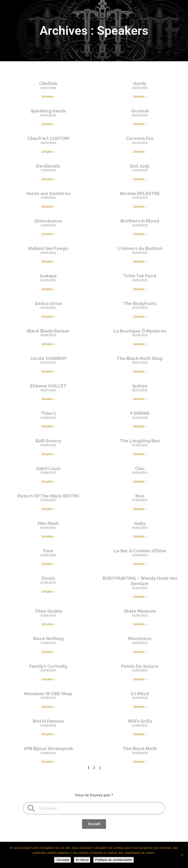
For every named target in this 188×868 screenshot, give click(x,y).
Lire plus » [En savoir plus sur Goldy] (140, 97)
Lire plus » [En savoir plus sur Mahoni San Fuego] (48, 261)
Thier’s (48, 413)
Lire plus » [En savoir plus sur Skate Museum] (140, 624)
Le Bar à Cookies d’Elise (140, 551)
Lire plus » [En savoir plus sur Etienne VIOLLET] (48, 399)
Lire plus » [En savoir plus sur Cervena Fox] (140, 152)
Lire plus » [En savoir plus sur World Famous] (48, 734)
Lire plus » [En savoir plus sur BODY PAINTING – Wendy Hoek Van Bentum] (140, 597)
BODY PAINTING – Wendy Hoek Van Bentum (140, 581)
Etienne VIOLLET (48, 386)
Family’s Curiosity (48, 666)
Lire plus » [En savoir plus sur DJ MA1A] (140, 707)
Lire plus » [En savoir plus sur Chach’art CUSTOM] (48, 152)
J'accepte (63, 860)
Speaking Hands (48, 111)
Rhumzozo (140, 639)
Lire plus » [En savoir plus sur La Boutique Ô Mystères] (140, 344)
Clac (140, 468)
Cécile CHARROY (48, 358)
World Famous (48, 721)
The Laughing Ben (140, 441)
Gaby (140, 523)
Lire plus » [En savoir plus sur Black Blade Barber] (48, 344)
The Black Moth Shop (140, 358)
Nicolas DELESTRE (140, 193)
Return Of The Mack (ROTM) (48, 496)
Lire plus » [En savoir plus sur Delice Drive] (48, 317)
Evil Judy (140, 166)
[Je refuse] (182, 855)
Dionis (48, 578)
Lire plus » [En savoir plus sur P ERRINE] (140, 426)
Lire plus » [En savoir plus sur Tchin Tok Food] (140, 289)
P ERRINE (140, 413)
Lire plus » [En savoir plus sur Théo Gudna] (48, 624)
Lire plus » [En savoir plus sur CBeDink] (48, 97)
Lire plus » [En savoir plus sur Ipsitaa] (140, 399)
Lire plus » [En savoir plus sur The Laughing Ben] (140, 454)
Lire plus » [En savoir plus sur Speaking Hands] (48, 124)
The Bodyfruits (140, 304)
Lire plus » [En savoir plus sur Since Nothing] (48, 652)
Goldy (140, 83)
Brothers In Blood (140, 221)
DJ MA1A (140, 694)
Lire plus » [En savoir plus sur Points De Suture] (140, 679)
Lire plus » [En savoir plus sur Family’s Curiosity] (48, 679)
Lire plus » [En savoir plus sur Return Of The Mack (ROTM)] (48, 509)
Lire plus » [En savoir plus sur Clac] (140, 482)
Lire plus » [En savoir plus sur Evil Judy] (140, 179)
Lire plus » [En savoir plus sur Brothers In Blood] (140, 234)
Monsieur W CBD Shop (48, 694)
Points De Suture (140, 666)
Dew (48, 551)
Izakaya (48, 276)
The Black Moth (140, 749)
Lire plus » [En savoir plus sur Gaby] (140, 536)
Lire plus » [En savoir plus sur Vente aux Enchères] (48, 207)
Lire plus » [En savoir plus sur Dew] (48, 564)
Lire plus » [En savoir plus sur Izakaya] (48, 289)
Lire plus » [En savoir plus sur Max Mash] (48, 536)
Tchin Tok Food (140, 276)
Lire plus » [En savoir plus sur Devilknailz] (48, 179)
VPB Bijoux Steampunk (48, 749)
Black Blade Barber (48, 331)
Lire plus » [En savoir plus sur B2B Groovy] (48, 454)
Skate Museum (140, 611)
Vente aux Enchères (48, 193)
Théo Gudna (48, 611)
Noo (140, 496)
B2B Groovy (48, 441)
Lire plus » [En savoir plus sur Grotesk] (140, 124)
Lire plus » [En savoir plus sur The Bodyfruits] (140, 317)
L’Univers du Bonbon (140, 248)
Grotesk (140, 111)
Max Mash (48, 523)
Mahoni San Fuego (48, 248)
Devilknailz (48, 166)
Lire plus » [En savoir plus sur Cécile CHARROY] (48, 372)
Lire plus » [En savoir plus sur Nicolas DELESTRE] (140, 207)
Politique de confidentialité (113, 860)
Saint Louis (48, 468)
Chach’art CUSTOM (48, 138)
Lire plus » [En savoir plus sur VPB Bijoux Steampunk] (48, 762)
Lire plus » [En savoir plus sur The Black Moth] (140, 762)
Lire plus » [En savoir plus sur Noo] (140, 509)
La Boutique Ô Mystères (140, 331)
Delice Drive (48, 304)
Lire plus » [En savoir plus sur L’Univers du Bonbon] (140, 261)
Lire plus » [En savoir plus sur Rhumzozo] (140, 652)
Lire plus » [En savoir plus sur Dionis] (48, 592)
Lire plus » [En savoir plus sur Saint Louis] (48, 482)
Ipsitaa (140, 386)
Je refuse (82, 860)
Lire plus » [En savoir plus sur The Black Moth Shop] (140, 372)
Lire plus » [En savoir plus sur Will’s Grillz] (140, 734)
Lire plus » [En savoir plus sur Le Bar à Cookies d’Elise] (140, 564)
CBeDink (48, 83)
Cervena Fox (140, 138)
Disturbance (48, 221)
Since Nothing (48, 639)
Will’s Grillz (140, 721)
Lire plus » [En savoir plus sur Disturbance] (48, 234)
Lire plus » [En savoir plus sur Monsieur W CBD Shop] (48, 707)
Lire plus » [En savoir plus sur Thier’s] (48, 426)
